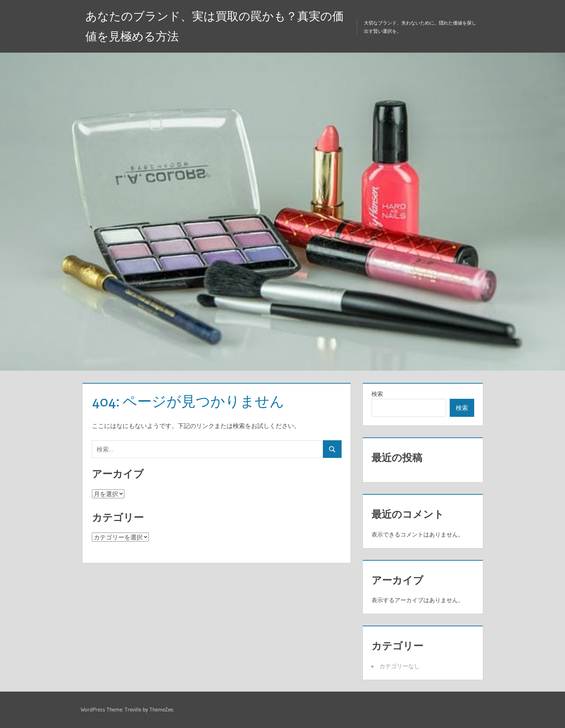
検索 (377, 394)
